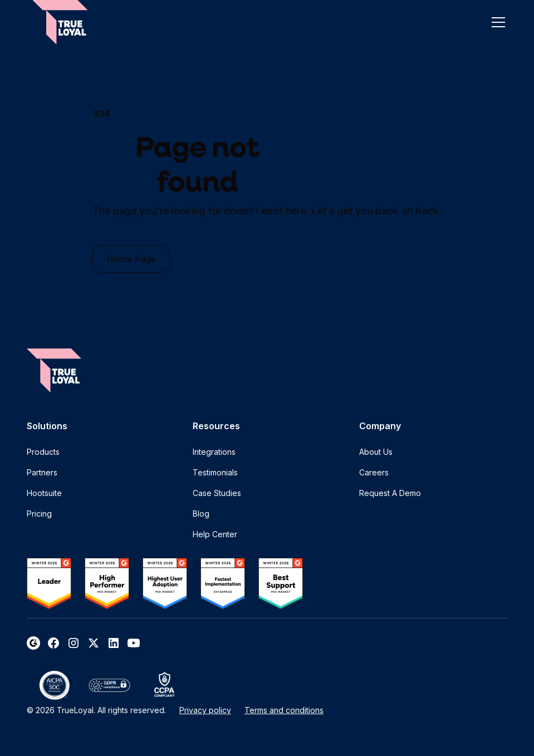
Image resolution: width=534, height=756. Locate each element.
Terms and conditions (284, 710)
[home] (60, 22)
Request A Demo (390, 493)
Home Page (131, 259)
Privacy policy (205, 710)
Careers (374, 472)
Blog (201, 514)
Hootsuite (44, 493)
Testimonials (215, 472)
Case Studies (217, 493)
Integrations (214, 452)
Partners (42, 472)
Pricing (39, 514)
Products (43, 452)
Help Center (215, 534)
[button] (496, 22)
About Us (376, 452)
